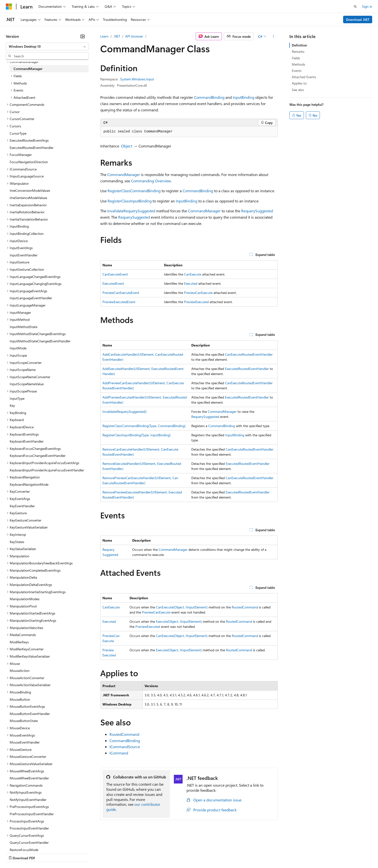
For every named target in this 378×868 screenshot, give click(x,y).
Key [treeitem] (12, 405)
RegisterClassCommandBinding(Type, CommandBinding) (144, 426)
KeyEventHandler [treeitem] (22, 506)
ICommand (119, 753)
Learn (104, 36)
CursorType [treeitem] (18, 133)
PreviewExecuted (196, 302)
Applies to (299, 83)
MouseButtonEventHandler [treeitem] (30, 714)
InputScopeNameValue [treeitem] (27, 384)
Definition (299, 45)
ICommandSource (125, 747)
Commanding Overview (151, 181)
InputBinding (243, 97)
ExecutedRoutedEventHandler (247, 369)
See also (298, 90)
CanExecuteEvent (115, 274)
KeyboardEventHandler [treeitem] (27, 441)
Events (297, 71)
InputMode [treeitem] (18, 348)
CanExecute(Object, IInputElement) (182, 607)
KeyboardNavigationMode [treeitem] (29, 484)
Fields (296, 58)
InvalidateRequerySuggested (131, 211)
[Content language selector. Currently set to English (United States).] (28, 842)
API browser (134, 36)
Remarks (298, 51)
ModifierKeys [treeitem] (19, 642)
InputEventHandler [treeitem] (24, 255)
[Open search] (355, 7)
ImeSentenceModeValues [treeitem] (28, 198)
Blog (66, 853)
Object (127, 146)
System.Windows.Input (137, 79)
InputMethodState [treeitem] (23, 327)
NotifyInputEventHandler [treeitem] (28, 800)
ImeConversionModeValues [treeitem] (30, 190)
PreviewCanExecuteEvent (121, 293)
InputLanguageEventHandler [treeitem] (31, 298)
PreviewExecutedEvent (119, 302)
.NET (117, 36)
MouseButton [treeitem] (20, 699)
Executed (191, 283)
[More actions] (274, 36)
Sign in (367, 6)
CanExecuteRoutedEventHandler (249, 354)
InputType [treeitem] (17, 398)
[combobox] (47, 46)
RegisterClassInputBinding (130, 201)
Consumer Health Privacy (139, 853)
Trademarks (201, 853)
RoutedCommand (245, 607)
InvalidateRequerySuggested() (124, 411)
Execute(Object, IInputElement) (179, 621)
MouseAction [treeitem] (20, 671)
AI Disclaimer (15, 853)
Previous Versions (44, 853)
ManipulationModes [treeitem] (25, 599)
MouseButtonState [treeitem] (24, 721)
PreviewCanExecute (198, 293)
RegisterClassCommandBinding (134, 191)
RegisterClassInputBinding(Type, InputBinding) (136, 435)
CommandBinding (209, 97)
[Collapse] (83, 36)
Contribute (87, 853)
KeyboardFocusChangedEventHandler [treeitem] (38, 456)
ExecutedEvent (113, 283)
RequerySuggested (257, 211)
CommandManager (124, 174)
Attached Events (304, 77)
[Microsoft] (9, 7)
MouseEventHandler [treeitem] (25, 742)
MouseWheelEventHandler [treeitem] (29, 778)
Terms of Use (177, 853)
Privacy (106, 853)
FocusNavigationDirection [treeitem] (29, 162)
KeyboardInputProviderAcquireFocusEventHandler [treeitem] (47, 470)
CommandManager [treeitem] (28, 69)
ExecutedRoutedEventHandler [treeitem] (32, 148)
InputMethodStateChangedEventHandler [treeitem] (40, 341)
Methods (298, 64)
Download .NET (358, 19)
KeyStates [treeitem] (17, 542)
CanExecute (193, 274)
